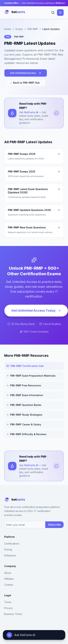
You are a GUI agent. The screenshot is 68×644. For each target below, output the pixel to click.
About (8, 573)
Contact (9, 585)
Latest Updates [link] (51, 29)
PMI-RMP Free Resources (24, 385)
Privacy (8, 608)
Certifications (12, 544)
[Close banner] (65, 3)
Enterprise (10, 555)
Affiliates (9, 579)
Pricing (8, 549)
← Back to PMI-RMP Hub (25, 83)
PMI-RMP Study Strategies (24, 415)
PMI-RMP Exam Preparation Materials (31, 376)
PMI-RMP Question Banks (24, 405)
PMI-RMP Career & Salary (24, 424)
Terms (8, 602)
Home (8, 29)
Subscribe (54, 525)
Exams (19, 29)
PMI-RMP (33, 29)
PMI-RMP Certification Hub (25, 366)
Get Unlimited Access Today (36, 311)
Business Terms (13, 614)
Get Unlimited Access (26, 73)
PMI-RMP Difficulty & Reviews (26, 434)
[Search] (53, 13)
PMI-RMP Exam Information (25, 395)
